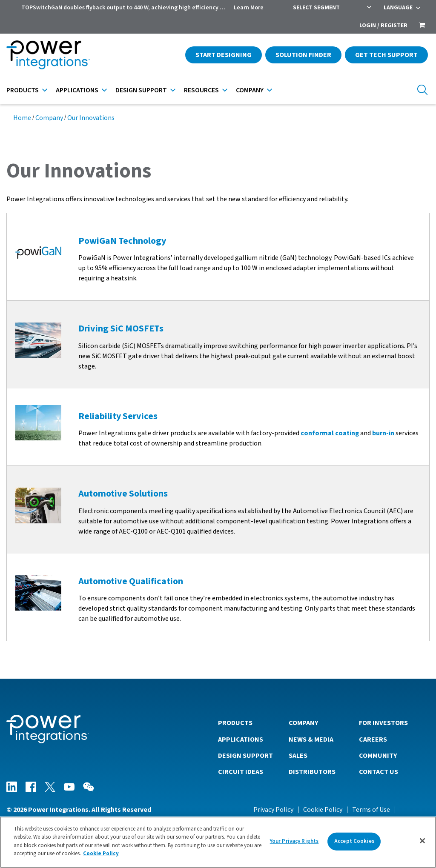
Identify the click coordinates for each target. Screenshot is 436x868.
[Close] (422, 841)
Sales (298, 756)
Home (22, 118)
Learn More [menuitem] (249, 8)
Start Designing (224, 55)
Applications (77, 90)
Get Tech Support (386, 55)
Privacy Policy (273, 810)
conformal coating (330, 433)
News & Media (311, 740)
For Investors (383, 723)
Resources (201, 90)
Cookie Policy (323, 810)
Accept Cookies (354, 841)
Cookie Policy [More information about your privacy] (101, 854)
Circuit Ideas (241, 772)
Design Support (141, 90)
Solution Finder (303, 55)
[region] (218, 842)
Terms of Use (371, 810)
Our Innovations (91, 118)
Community (378, 756)
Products (23, 90)
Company (250, 90)
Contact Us (379, 772)
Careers (373, 740)
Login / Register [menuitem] (383, 26)
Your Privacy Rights (294, 841)
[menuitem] (422, 26)
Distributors (312, 772)
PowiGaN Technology (122, 241)
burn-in (383, 433)
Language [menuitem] (398, 8)
